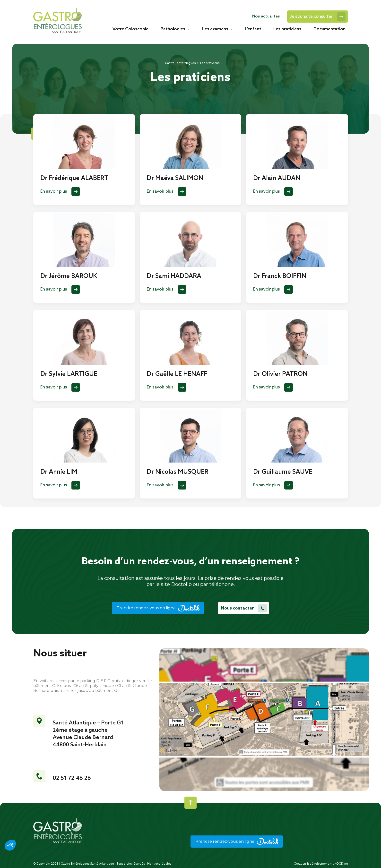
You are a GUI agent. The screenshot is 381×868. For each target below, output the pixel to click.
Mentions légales (159, 864)
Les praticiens (287, 29)
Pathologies (173, 29)
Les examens (215, 29)
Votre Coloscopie (130, 29)
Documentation (329, 29)
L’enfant (253, 29)
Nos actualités (266, 16)
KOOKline (341, 864)
